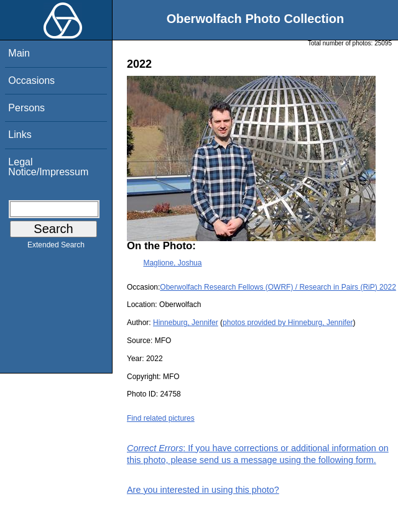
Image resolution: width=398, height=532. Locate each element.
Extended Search (56, 247)
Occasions (31, 80)
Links (20, 135)
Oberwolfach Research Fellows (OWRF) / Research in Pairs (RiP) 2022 (278, 287)
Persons (26, 108)
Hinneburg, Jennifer (186, 323)
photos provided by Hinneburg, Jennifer (288, 323)
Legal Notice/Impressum (48, 167)
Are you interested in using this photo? (203, 490)
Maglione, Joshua (172, 263)
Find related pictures (161, 418)
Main (19, 53)
